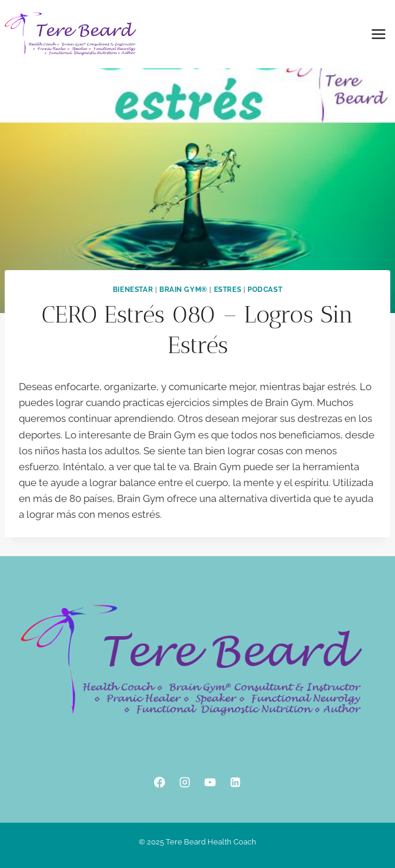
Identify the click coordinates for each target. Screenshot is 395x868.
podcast (265, 290)
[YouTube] (210, 782)
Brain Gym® (183, 290)
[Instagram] (185, 782)
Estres (228, 290)
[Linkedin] (235, 782)
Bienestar (133, 290)
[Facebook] (160, 782)
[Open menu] (378, 34)
